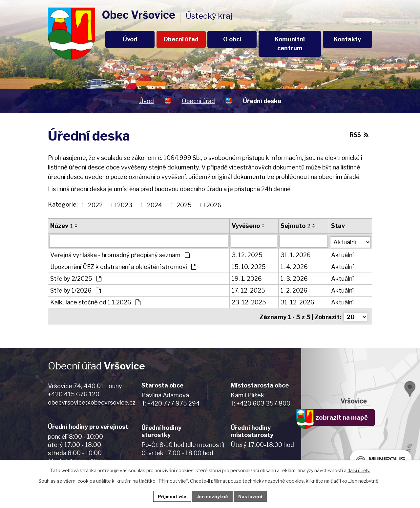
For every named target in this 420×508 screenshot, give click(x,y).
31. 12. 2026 (298, 302)
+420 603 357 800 (263, 401)
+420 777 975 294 (174, 401)
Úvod (130, 39)
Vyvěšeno (246, 226)
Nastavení (251, 496)
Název (62, 226)
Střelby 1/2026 (75, 290)
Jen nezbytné (213, 496)
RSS (358, 134)
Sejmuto (296, 226)
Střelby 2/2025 (76, 278)
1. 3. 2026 (294, 278)
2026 (214, 205)
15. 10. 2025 (249, 266)
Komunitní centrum (290, 44)
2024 (155, 205)
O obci (232, 39)
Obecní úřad (181, 39)
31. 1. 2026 (296, 254)
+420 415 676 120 (74, 392)
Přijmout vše (172, 496)
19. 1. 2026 (247, 278)
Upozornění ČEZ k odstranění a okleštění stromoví (123, 266)
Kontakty (347, 39)
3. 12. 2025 (247, 254)
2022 (95, 205)
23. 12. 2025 (249, 302)
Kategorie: (63, 204)
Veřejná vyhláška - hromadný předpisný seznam (120, 254)
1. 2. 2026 (294, 290)
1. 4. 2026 (294, 266)
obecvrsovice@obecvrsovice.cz (92, 400)
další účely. (359, 470)
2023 (125, 205)
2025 (184, 205)
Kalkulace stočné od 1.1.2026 (95, 302)
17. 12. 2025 (249, 290)
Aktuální (343, 254)
